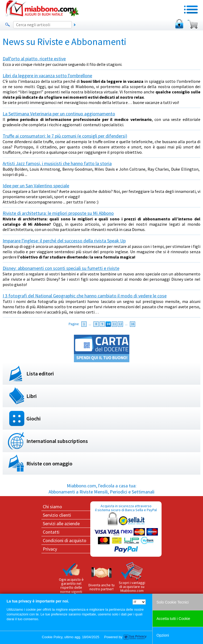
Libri (32, 396)
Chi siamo (52, 507)
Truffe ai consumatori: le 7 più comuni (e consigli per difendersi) (65, 136)
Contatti (51, 532)
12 (120, 324)
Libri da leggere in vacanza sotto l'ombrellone (47, 76)
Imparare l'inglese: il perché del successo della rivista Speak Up (64, 241)
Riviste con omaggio (49, 463)
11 (114, 324)
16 (133, 324)
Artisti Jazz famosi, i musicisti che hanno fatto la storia (57, 163)
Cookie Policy (52, 637)
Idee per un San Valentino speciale (36, 186)
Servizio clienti (57, 515)
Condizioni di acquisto (65, 540)
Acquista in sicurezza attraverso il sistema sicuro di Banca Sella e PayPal (126, 529)
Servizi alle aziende (61, 523)
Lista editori (40, 373)
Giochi (34, 418)
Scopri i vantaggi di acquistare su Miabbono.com (132, 578)
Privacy (50, 549)
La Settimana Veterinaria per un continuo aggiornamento (59, 114)
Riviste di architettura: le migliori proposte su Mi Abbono (58, 213)
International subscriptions (57, 441)
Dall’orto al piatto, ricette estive (34, 59)
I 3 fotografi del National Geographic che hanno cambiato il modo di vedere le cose (85, 296)
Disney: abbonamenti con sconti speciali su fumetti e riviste (61, 268)
